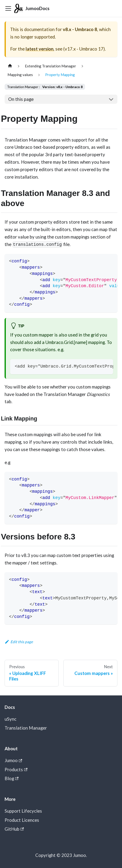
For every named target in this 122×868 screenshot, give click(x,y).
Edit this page (19, 642)
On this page (21, 99)
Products (16, 770)
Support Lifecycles (23, 811)
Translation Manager (26, 728)
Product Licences (22, 820)
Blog (12, 778)
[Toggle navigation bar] (8, 8)
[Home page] (10, 66)
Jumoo (13, 760)
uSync (11, 719)
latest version (39, 49)
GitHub (14, 829)
